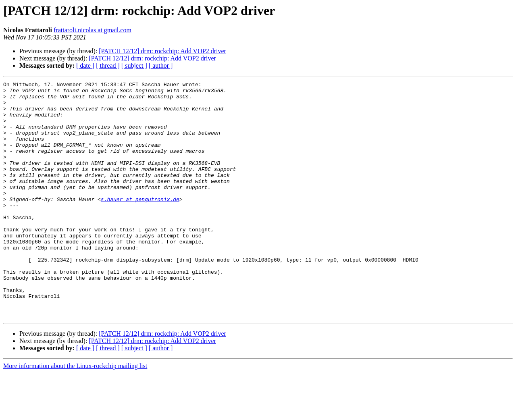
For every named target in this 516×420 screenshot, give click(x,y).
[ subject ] (134, 65)
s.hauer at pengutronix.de (140, 223)
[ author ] (161, 65)
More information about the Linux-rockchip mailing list (75, 413)
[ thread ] (108, 65)
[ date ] (85, 65)
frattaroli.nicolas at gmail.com (93, 30)
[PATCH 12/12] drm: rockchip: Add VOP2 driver (162, 51)
